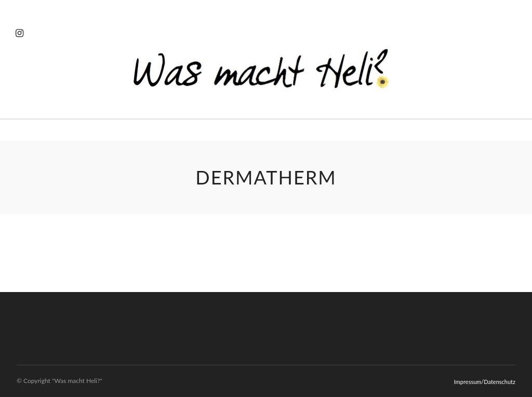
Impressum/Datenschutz (485, 382)
